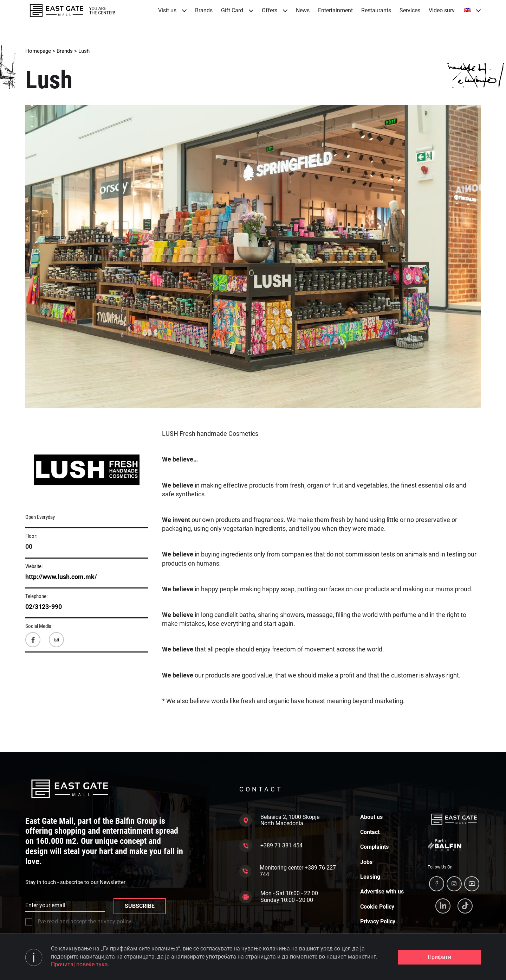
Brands (204, 10)
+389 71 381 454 (271, 846)
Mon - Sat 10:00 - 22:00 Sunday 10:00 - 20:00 (279, 897)
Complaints (374, 847)
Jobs (366, 862)
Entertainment (335, 10)
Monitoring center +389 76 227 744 (288, 871)
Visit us (172, 10)
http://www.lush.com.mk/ (61, 577)
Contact (370, 832)
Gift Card (237, 10)
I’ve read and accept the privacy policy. (79, 922)
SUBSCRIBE (140, 906)
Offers (275, 10)
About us (371, 817)
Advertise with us (382, 892)
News (303, 10)
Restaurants (376, 10)
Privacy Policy (378, 922)
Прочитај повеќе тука (79, 964)
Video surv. (442, 10)
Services (410, 10)
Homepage (38, 51)
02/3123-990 (44, 607)
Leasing (370, 877)
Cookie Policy (377, 907)
